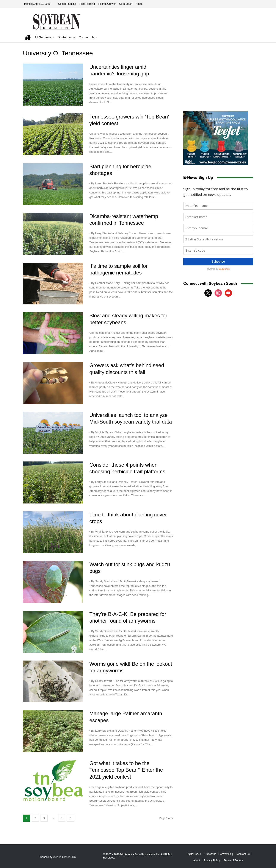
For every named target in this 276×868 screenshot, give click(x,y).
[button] (244, 38)
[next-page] (71, 818)
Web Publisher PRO (65, 857)
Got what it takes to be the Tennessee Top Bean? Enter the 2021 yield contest (126, 770)
